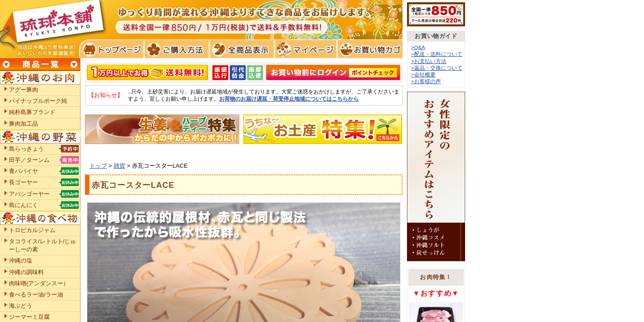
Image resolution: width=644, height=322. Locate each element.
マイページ (304, 49)
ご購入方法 (176, 49)
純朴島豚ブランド (32, 112)
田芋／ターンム (29, 160)
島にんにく (23, 205)
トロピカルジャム (32, 230)
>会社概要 (423, 74)
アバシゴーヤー (29, 194)
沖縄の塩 (21, 261)
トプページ (111, 49)
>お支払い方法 (429, 61)
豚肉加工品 (23, 124)
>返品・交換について (437, 68)
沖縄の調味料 (26, 272)
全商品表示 (240, 49)
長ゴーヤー (23, 182)
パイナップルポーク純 (38, 101)
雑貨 (119, 166)
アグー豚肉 (23, 90)
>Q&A (418, 47)
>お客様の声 (426, 81)
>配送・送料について (437, 54)
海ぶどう (21, 306)
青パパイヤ (23, 171)
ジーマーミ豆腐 (29, 317)
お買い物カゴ (369, 49)
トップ (98, 166)
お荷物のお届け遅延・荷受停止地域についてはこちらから (289, 99)
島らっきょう (26, 149)
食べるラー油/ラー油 (36, 294)
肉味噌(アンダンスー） (39, 283)
